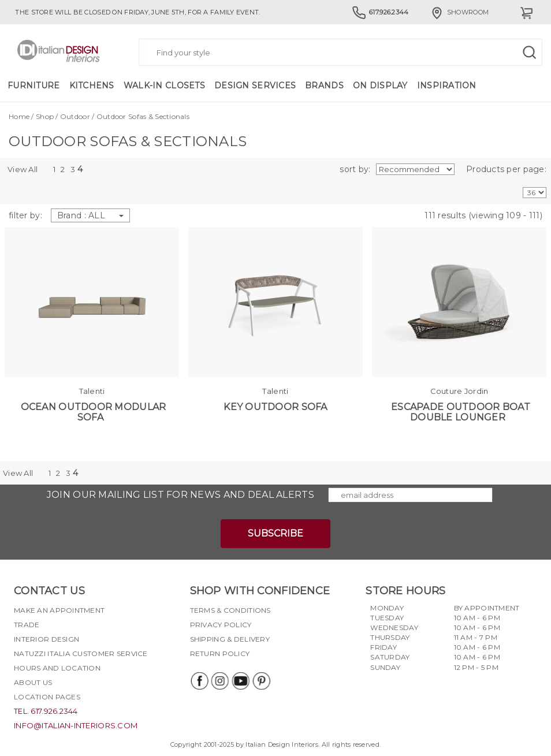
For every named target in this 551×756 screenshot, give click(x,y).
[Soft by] (415, 169)
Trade (27, 625)
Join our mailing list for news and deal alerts (180, 495)
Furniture (34, 85)
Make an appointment (59, 610)
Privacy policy (221, 625)
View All (23, 169)
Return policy (220, 653)
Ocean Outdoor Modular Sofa (94, 412)
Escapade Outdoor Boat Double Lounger (461, 412)
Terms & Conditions (230, 610)
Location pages (47, 697)
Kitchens (92, 85)
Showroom (459, 12)
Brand (90, 215)
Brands (324, 85)
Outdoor (75, 116)
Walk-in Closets (164, 85)
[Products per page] (535, 193)
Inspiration (447, 85)
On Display (380, 85)
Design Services (255, 85)
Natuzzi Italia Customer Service (81, 653)
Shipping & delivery (230, 639)
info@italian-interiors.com (76, 725)
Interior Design (46, 639)
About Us (33, 682)
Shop (45, 116)
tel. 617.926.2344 (46, 711)
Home (19, 116)
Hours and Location (57, 668)
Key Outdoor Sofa (275, 407)
